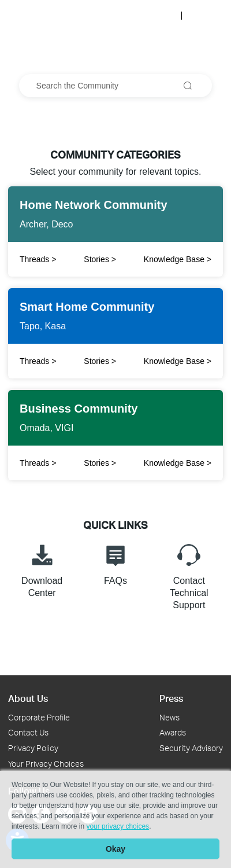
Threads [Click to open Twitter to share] (38, 259)
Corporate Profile (39, 717)
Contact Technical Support (189, 575)
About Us (28, 698)
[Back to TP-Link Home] (42, 15)
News (169, 717)
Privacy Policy (33, 748)
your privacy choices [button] (118, 826)
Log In (163, 16)
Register (204, 16)
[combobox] (116, 86)
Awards (173, 732)
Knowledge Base (178, 259)
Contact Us (28, 732)
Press (171, 698)
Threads (38, 361)
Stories (100, 259)
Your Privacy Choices (46, 764)
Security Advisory (191, 748)
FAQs (115, 563)
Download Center (42, 569)
